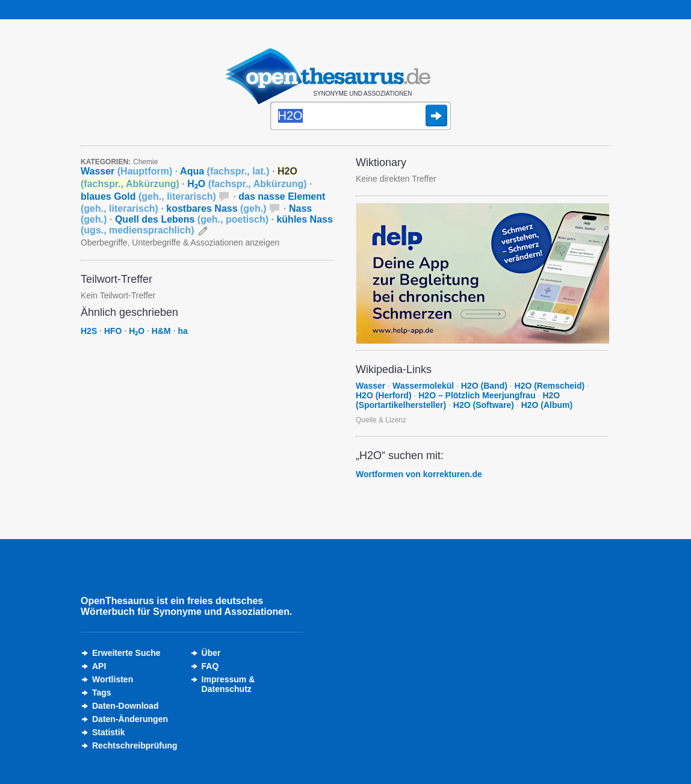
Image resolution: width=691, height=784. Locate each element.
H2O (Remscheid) (550, 386)
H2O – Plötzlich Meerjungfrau (477, 395)
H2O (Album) (547, 405)
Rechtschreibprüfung (135, 745)
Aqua (225, 171)
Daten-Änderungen (130, 719)
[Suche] (361, 117)
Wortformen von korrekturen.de (419, 474)
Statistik (108, 732)
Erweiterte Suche (126, 653)
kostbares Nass (216, 208)
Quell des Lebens (192, 219)
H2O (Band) (484, 386)
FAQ (210, 666)
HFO (113, 331)
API (99, 666)
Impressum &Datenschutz (228, 684)
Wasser (126, 171)
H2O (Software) (484, 405)
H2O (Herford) (384, 395)
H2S (89, 331)
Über (211, 653)
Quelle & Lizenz (381, 420)
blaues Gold (148, 196)
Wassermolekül (423, 386)
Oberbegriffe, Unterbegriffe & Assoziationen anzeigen (180, 242)
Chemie (145, 162)
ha (182, 331)
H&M (161, 331)
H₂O (247, 184)
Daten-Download (125, 706)
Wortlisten (113, 679)
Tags (102, 693)
